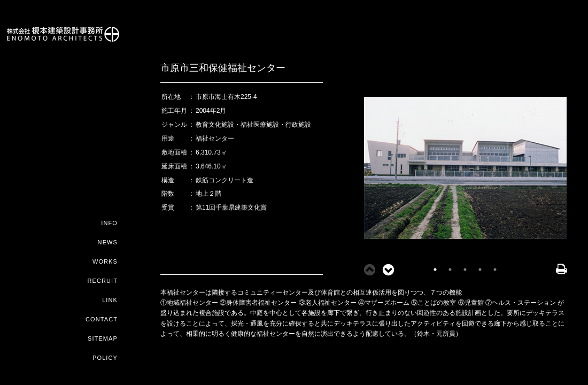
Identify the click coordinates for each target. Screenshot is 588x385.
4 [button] (480, 269)
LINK (110, 300)
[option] (465, 171)
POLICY (105, 358)
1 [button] (435, 269)
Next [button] (385, 269)
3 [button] (465, 269)
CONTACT (102, 319)
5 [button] (495, 269)
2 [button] (450, 269)
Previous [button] (366, 269)
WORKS (105, 261)
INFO (109, 223)
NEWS (108, 242)
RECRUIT (102, 281)
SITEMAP (103, 338)
